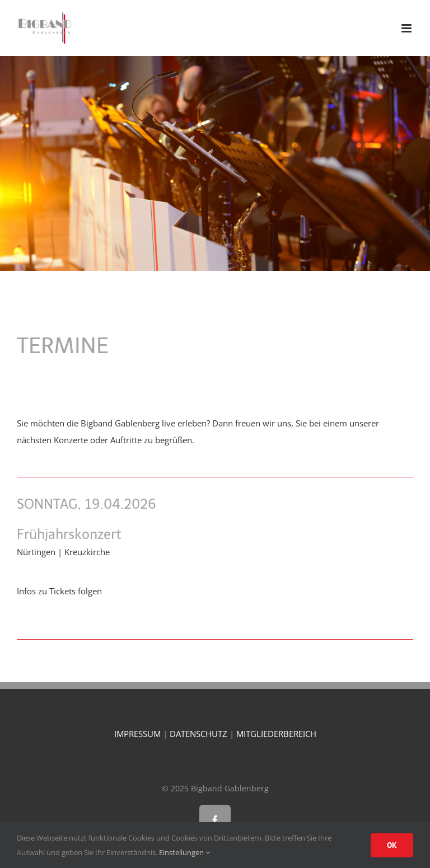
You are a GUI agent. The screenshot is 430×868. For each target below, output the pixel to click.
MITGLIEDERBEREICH (276, 734)
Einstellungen (184, 852)
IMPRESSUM (137, 734)
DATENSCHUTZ (198, 734)
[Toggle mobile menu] (407, 28)
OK (392, 845)
